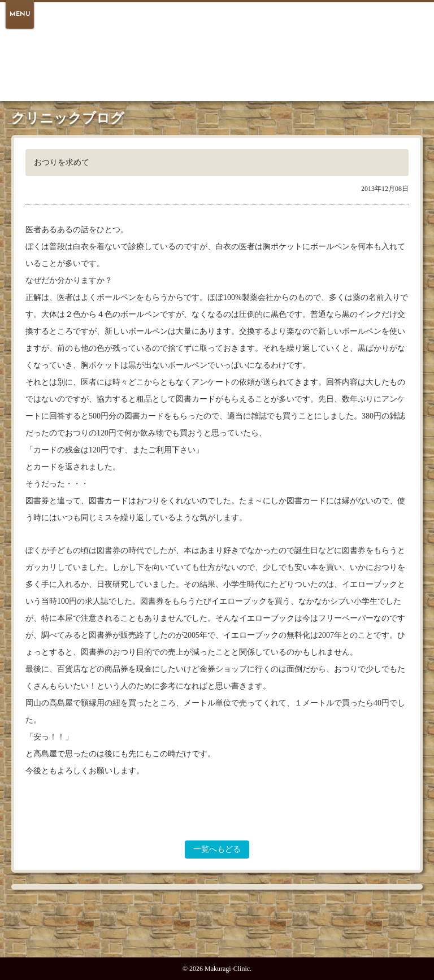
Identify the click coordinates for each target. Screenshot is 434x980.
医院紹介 (158, 69)
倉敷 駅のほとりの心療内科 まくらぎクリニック (217, 32)
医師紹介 (237, 69)
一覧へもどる (217, 849)
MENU (20, 14)
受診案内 (197, 69)
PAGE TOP (217, 931)
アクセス (276, 69)
